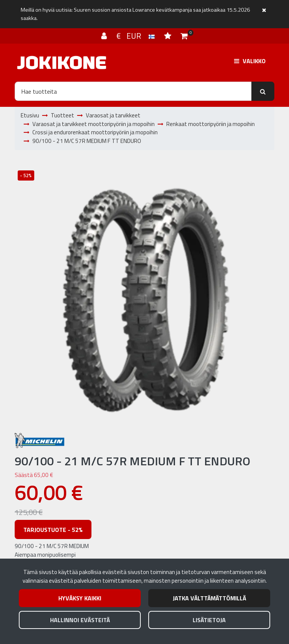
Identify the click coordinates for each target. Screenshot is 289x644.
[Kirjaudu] (105, 36)
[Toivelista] (169, 36)
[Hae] (133, 91)
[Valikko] (250, 61)
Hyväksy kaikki (80, 598)
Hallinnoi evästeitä (80, 620)
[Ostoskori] (184, 36)
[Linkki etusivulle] (62, 63)
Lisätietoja (209, 620)
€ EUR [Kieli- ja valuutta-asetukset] (136, 36)
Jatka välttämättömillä (209, 598)
